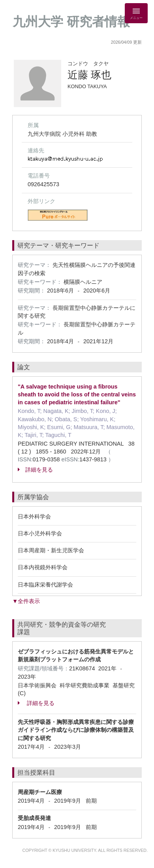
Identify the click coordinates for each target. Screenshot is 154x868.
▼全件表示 (26, 601)
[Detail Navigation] (136, 13)
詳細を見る (35, 470)
